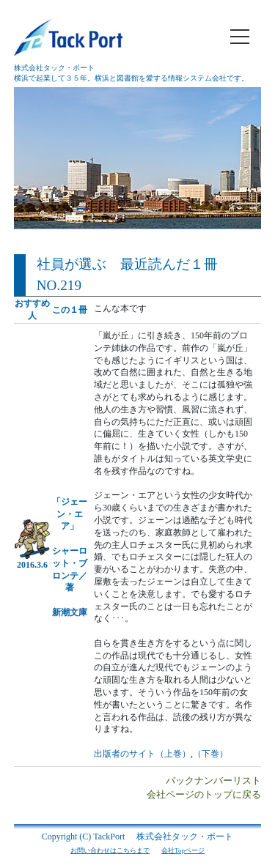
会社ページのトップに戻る (204, 795)
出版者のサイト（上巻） (142, 754)
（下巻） (210, 754)
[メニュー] (240, 37)
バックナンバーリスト (213, 781)
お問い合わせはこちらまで (110, 850)
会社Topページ (183, 850)
